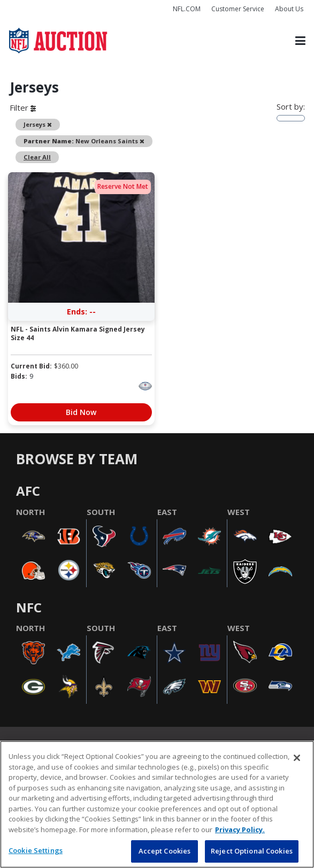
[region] (157, 804)
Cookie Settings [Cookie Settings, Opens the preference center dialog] (36, 850)
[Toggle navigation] (300, 41)
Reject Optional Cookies (252, 851)
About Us (289, 9)
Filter (23, 107)
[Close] (297, 758)
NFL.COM (187, 9)
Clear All (37, 157)
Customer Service (238, 9)
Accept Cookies (165, 851)
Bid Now (81, 412)
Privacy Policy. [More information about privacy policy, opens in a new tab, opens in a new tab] (240, 829)
